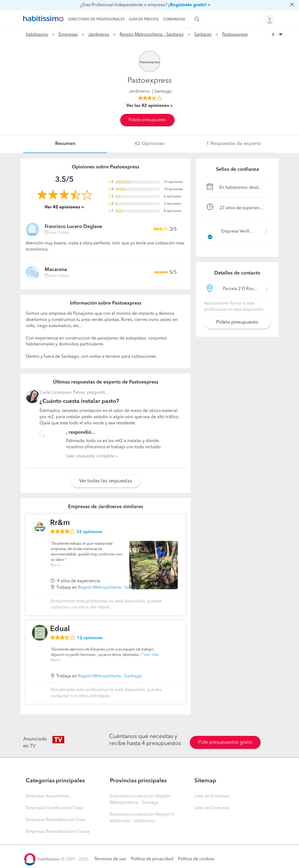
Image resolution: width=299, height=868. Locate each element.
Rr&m (60, 523)
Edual (60, 629)
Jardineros (99, 35)
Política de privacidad (152, 859)
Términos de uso (110, 859)
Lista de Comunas (212, 808)
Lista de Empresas (212, 796)
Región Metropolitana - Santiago (152, 35)
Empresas (68, 35)
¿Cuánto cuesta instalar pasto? (79, 401)
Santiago (203, 35)
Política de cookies (196, 859)
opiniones (89, 532)
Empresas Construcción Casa (54, 808)
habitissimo (37, 35)
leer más (151, 655)
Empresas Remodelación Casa (56, 820)
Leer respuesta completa (90, 456)
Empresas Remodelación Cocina (58, 832)
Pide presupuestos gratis (225, 742)
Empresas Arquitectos (47, 796)
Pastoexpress (235, 35)
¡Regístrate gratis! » (189, 5)
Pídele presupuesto (147, 120)
